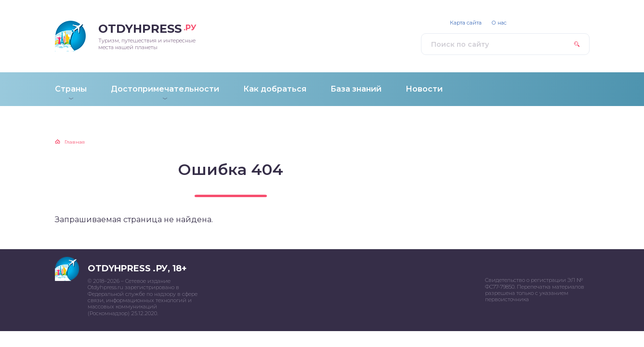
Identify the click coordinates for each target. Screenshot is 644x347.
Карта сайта (466, 23)
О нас (499, 23)
